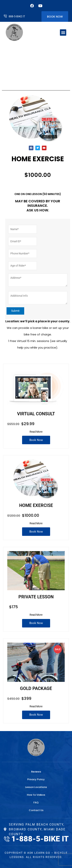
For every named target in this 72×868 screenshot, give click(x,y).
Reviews (36, 772)
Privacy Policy (36, 779)
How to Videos (36, 795)
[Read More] (36, 432)
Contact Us (36, 810)
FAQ (36, 803)
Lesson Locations (36, 787)
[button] (63, 33)
